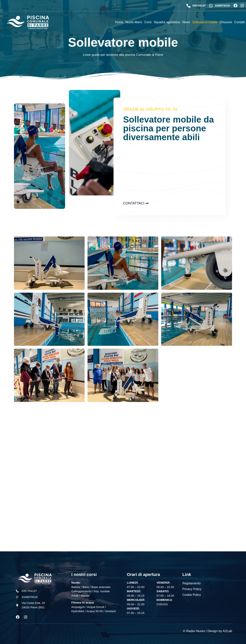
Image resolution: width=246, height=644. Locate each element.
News (186, 22)
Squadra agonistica (167, 22)
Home (119, 22)
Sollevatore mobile (205, 22)
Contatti (240, 22)
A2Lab (227, 631)
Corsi (148, 22)
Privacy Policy (192, 589)
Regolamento (192, 583)
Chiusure (226, 22)
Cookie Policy (192, 595)
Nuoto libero (134, 22)
